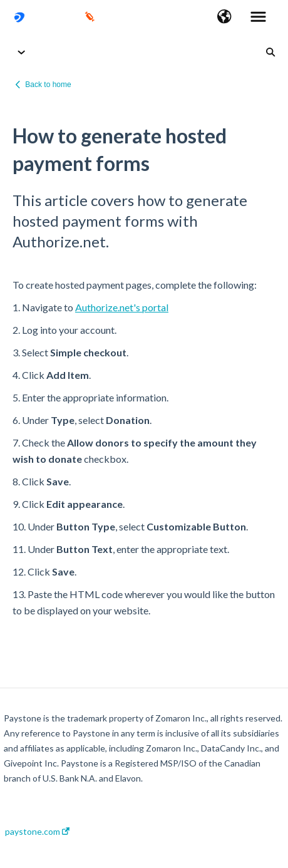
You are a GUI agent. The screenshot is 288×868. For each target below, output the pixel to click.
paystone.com (37, 832)
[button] (224, 18)
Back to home (48, 85)
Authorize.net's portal (122, 307)
